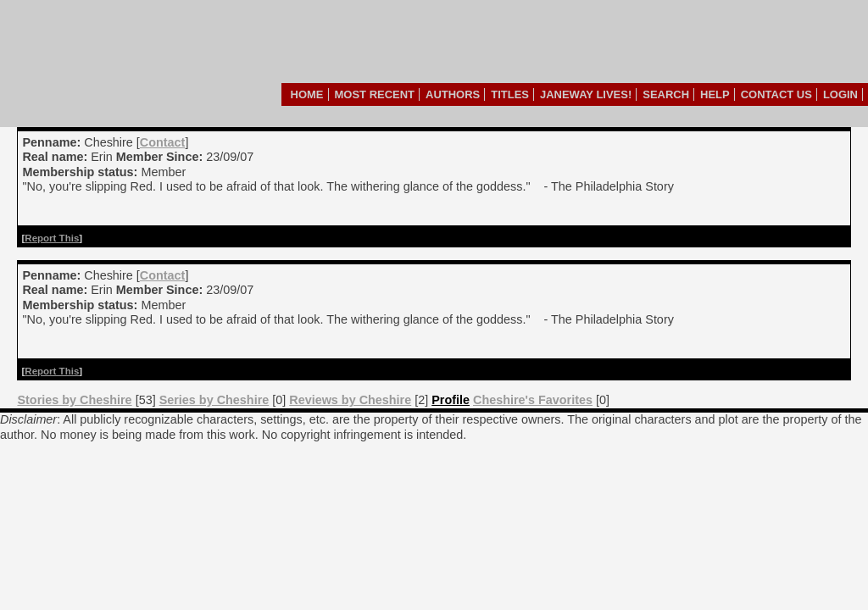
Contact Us (776, 94)
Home (307, 94)
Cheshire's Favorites (533, 400)
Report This (52, 238)
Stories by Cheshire (74, 400)
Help (715, 94)
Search (666, 94)
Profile (451, 400)
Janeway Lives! (586, 94)
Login (840, 94)
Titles (510, 94)
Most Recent (375, 94)
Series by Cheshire (214, 400)
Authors (453, 94)
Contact (163, 142)
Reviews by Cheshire (350, 400)
